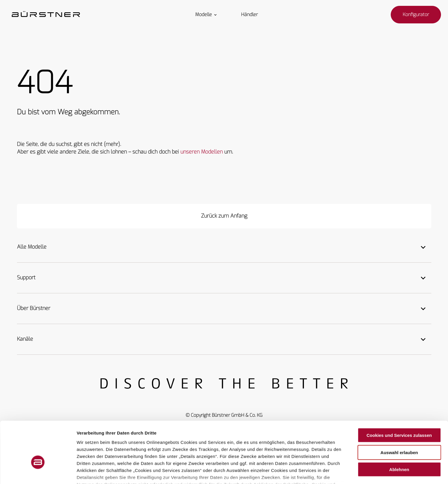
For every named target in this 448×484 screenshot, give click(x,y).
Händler (249, 15)
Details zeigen (311, 472)
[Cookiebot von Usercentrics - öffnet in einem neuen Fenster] (38, 473)
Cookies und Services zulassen (399, 398)
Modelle (206, 15)
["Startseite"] (46, 15)
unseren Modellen (201, 152)
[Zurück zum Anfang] (224, 216)
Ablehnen (399, 433)
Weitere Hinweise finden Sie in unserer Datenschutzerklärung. (195, 454)
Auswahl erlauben (399, 415)
